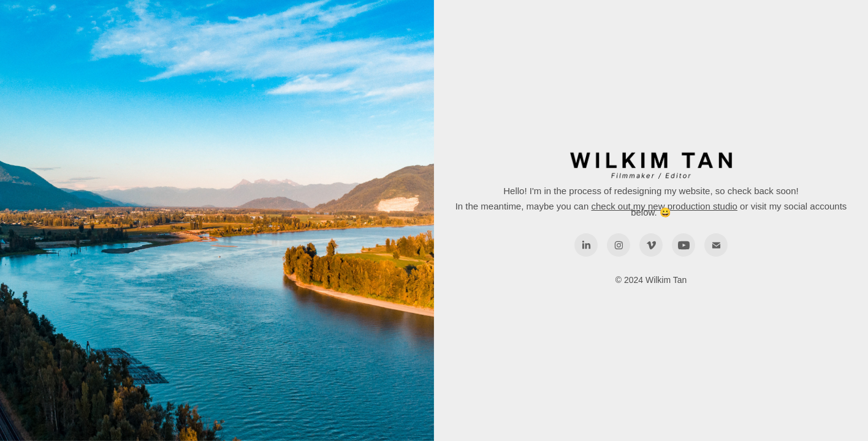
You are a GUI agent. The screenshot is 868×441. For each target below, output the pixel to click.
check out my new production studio (664, 206)
